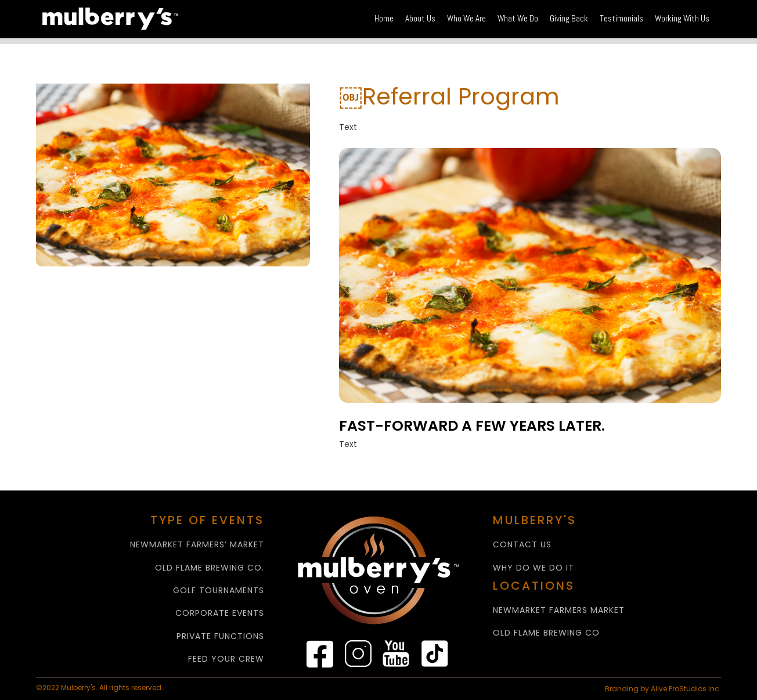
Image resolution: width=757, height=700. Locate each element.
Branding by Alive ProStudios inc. (663, 689)
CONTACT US (522, 545)
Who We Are (466, 18)
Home (384, 18)
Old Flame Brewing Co (546, 633)
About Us (420, 18)
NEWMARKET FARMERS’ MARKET (197, 545)
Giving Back (569, 18)
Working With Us (682, 18)
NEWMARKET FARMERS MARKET (559, 610)
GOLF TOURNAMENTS (219, 591)
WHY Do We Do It (533, 568)
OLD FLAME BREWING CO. (210, 568)
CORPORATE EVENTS (220, 613)
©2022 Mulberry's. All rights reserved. (100, 688)
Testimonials (621, 18)
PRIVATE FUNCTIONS (220, 636)
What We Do (518, 18)
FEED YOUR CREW (226, 659)
